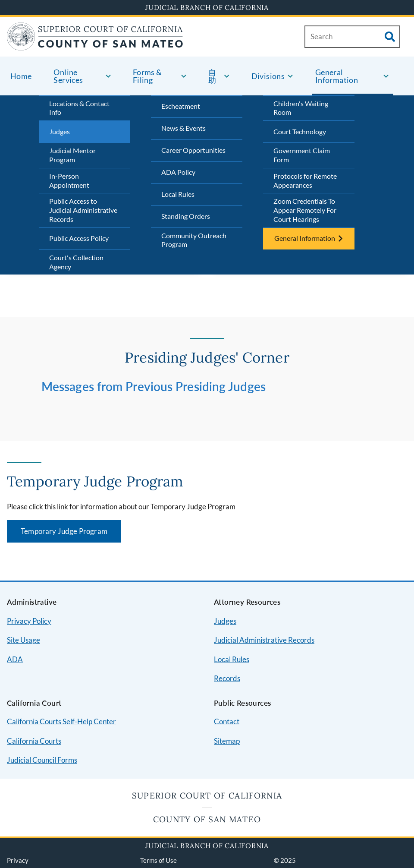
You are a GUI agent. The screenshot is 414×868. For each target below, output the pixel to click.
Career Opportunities (193, 150)
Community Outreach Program (194, 240)
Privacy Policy (29, 621)
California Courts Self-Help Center (61, 721)
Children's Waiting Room (301, 108)
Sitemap (227, 741)
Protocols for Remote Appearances (305, 180)
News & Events (183, 128)
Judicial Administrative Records (264, 640)
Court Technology (300, 131)
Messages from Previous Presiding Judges (154, 386)
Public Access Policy (79, 238)
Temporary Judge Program (64, 531)
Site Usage (24, 640)
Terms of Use (158, 860)
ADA (15, 659)
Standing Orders (186, 216)
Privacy (18, 860)
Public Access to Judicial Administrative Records (83, 210)
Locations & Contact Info (79, 108)
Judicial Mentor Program (72, 155)
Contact (227, 721)
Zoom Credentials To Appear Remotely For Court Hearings (305, 210)
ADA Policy (178, 172)
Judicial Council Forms (42, 760)
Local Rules (178, 194)
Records (227, 678)
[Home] (95, 45)
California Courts (34, 741)
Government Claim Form (302, 155)
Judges (60, 131)
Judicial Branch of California (207, 7)
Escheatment (181, 106)
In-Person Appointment (69, 180)
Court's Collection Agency (76, 262)
